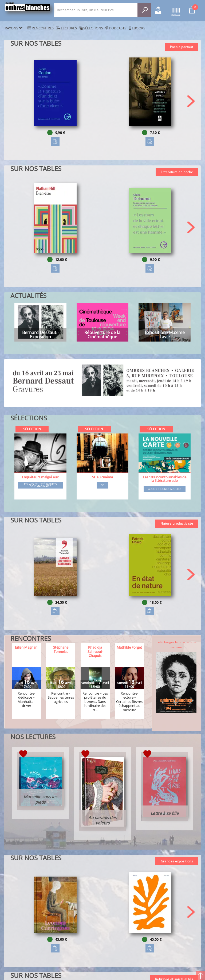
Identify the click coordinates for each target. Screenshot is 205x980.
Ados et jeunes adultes (165, 489)
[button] (191, 101)
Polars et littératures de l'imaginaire (40, 485)
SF (102, 485)
